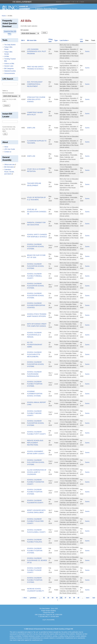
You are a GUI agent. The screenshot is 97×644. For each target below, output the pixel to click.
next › (88, 598)
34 (53, 598)
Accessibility (51, 620)
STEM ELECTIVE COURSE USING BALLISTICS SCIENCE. (36, 99)
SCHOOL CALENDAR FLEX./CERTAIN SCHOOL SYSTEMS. (36, 462)
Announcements (10, 73)
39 (74, 598)
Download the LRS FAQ (10, 33)
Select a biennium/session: (8, 92)
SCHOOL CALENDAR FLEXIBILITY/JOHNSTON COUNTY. (36, 482)
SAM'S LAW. (31, 128)
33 (48, 598)
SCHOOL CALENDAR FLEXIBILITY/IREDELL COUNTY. (35, 276)
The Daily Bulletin (10, 45)
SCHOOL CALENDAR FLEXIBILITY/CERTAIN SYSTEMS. (35, 384)
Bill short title (32, 40)
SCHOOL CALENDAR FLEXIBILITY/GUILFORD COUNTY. (35, 521)
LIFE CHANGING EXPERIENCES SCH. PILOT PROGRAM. (37, 51)
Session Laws (9, 66)
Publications (82, 2)
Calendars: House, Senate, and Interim (9, 172)
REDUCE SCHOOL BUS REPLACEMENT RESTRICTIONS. (35, 443)
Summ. (88, 51)
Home (4, 16)
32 (44, 598)
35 (57, 598)
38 (70, 598)
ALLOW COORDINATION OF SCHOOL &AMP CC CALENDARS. (37, 472)
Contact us (8, 152)
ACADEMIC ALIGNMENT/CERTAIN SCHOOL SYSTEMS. (35, 394)
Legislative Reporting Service (46, 8)
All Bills (7, 56)
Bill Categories (9, 69)
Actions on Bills (9, 64)
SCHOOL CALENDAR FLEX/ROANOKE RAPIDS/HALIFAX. (34, 374)
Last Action (64, 40)
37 (65, 598)
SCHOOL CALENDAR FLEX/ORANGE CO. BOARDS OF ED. (37, 560)
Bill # (23, 40)
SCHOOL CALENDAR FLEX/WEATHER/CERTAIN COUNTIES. (36, 305)
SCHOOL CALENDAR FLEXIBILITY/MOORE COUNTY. (34, 413)
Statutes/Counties (10, 71)
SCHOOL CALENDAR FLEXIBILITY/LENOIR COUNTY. (34, 570)
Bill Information (10, 167)
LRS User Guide (10, 149)
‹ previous (33, 598)
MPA (77, 2)
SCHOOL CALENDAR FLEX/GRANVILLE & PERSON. (34, 335)
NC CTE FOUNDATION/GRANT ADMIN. (35, 345)
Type (56, 40)
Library (73, 2)
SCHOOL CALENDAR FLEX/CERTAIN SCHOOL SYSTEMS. (35, 247)
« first (25, 598)
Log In (44, 620)
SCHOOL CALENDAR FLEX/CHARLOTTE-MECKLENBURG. (34, 354)
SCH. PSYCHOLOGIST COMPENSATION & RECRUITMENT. (35, 84)
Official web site (10, 165)
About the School (59, 2)
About (6, 147)
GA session (25, 30)
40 (78, 598)
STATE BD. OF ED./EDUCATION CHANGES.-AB (37, 212)
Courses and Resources (67, 2)
